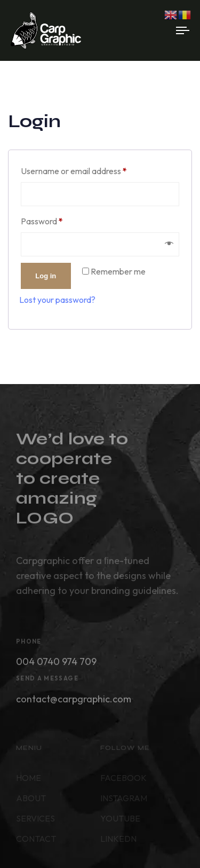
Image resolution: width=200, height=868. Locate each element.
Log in (46, 276)
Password (58, 220)
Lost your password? (57, 300)
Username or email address (90, 169)
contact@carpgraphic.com (74, 702)
